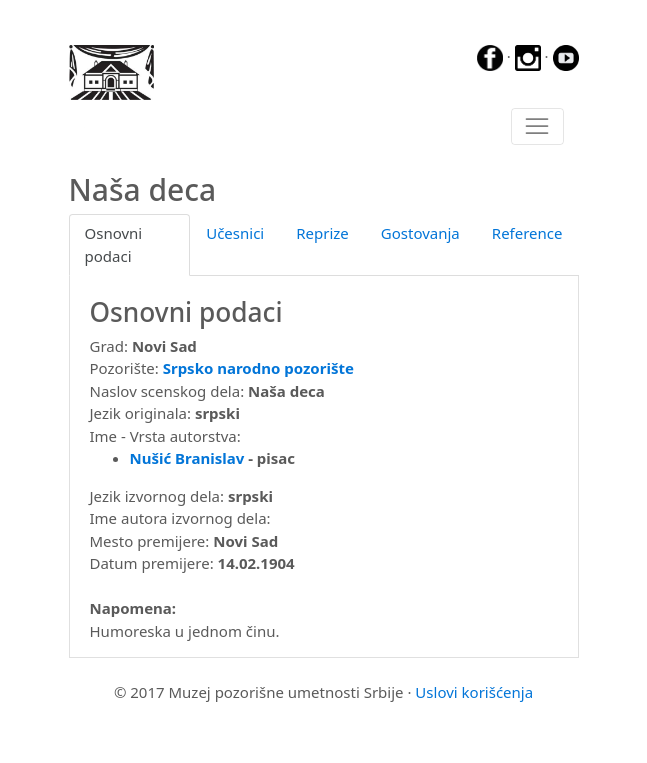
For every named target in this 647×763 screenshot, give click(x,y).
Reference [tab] (527, 233)
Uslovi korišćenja (474, 692)
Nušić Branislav (187, 458)
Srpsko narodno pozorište (258, 368)
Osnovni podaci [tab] (114, 244)
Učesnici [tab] (235, 233)
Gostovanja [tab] (420, 233)
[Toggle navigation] (537, 127)
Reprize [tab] (322, 233)
